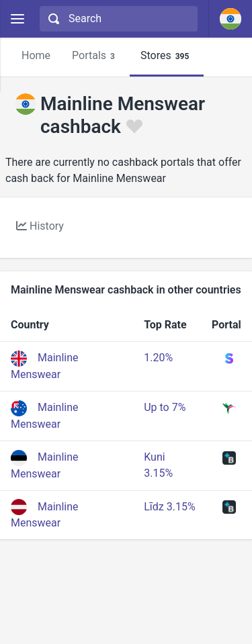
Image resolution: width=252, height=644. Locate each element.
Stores (167, 56)
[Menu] (17, 19)
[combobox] (117, 19)
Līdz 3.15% (169, 507)
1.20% (158, 358)
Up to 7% (165, 407)
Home (36, 55)
